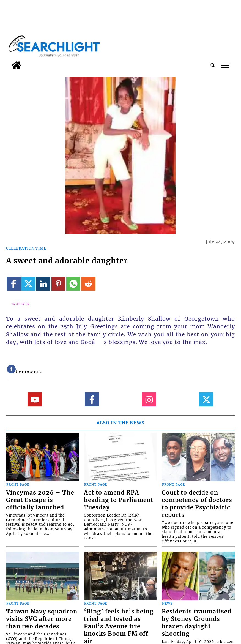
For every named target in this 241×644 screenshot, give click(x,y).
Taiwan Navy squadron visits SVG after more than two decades (42, 619)
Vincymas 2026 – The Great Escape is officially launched (40, 500)
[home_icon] (16, 65)
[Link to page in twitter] (28, 284)
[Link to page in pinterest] (58, 284)
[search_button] (213, 65)
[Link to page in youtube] (35, 399)
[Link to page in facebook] (14, 284)
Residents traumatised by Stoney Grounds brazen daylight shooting (197, 623)
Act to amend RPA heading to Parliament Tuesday (119, 500)
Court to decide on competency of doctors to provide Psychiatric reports (197, 504)
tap (225, 65)
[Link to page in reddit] (88, 284)
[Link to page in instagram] (149, 399)
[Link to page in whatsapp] (73, 284)
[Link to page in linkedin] (43, 284)
